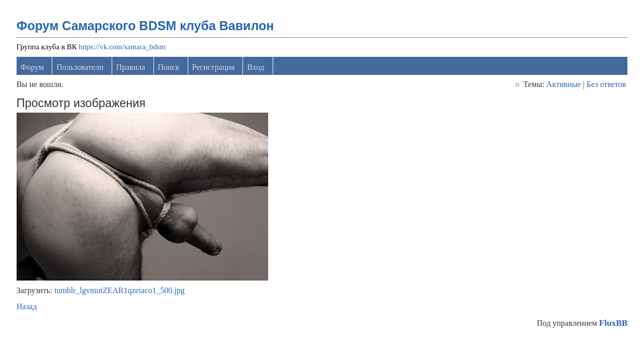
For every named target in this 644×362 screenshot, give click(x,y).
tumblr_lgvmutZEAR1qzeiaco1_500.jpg (119, 290)
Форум (32, 67)
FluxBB (613, 323)
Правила (131, 67)
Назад (27, 306)
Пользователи (80, 67)
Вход (256, 67)
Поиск (169, 67)
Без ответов (606, 84)
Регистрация (214, 67)
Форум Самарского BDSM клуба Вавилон (145, 26)
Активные (564, 84)
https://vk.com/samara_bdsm (123, 47)
